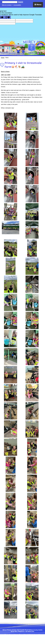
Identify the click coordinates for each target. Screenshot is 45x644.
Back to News (5, 72)
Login (36, 640)
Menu (38, 5)
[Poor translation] (7, 17)
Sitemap (26, 636)
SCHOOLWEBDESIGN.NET (25, 640)
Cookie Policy (9, 634)
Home (3, 58)
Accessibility (17, 5)
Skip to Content (7, 5)
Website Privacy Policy (21, 634)
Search (21, 2)
